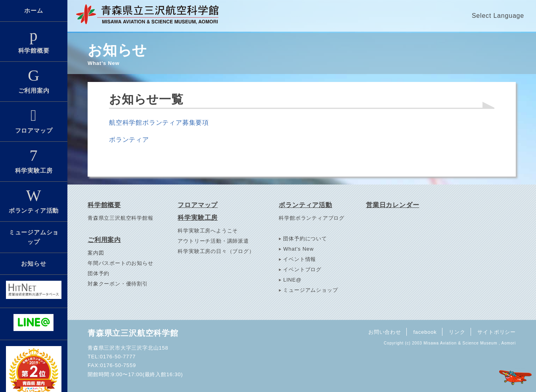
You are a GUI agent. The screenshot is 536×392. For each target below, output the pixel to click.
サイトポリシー (497, 332)
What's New (298, 249)
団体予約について (305, 239)
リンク (457, 332)
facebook (424, 332)
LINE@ (292, 280)
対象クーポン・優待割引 (118, 284)
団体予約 (99, 273)
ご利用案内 (34, 81)
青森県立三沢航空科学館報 (121, 218)
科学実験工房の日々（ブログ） (216, 251)
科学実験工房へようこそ (208, 231)
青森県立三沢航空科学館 (133, 333)
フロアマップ (34, 121)
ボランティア (129, 140)
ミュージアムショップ (34, 237)
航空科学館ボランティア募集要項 (159, 123)
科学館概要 (34, 41)
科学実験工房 (34, 161)
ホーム (33, 10)
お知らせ (33, 264)
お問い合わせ (384, 332)
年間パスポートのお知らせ (121, 263)
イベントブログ (302, 269)
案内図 (96, 253)
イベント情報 (300, 259)
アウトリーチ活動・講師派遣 (213, 241)
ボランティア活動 (34, 201)
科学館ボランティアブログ (312, 218)
